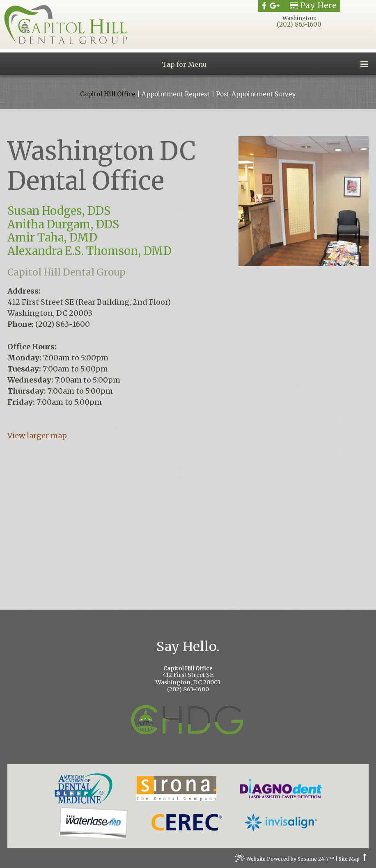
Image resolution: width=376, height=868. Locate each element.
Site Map (349, 859)
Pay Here (313, 6)
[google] (275, 6)
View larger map (37, 436)
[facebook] (264, 6)
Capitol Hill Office (108, 94)
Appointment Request (176, 94)
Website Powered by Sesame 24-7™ (284, 860)
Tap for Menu (265, 64)
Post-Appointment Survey (256, 94)
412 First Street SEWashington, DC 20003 (188, 676)
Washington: (299, 18)
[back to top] (365, 859)
